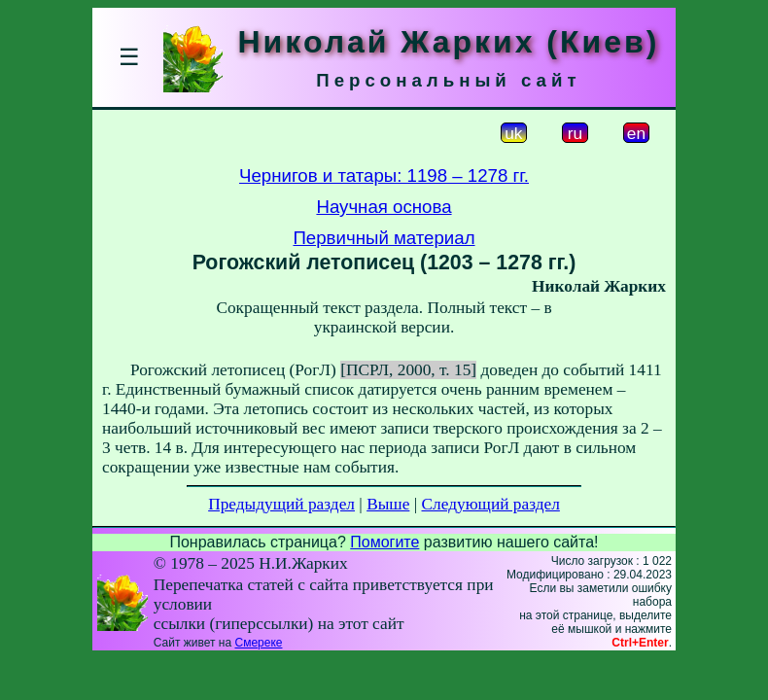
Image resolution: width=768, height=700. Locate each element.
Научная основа (384, 207)
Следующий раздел (491, 504)
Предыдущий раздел (281, 504)
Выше (388, 504)
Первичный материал (384, 238)
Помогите (384, 542)
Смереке (258, 643)
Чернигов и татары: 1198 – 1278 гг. (384, 175)
